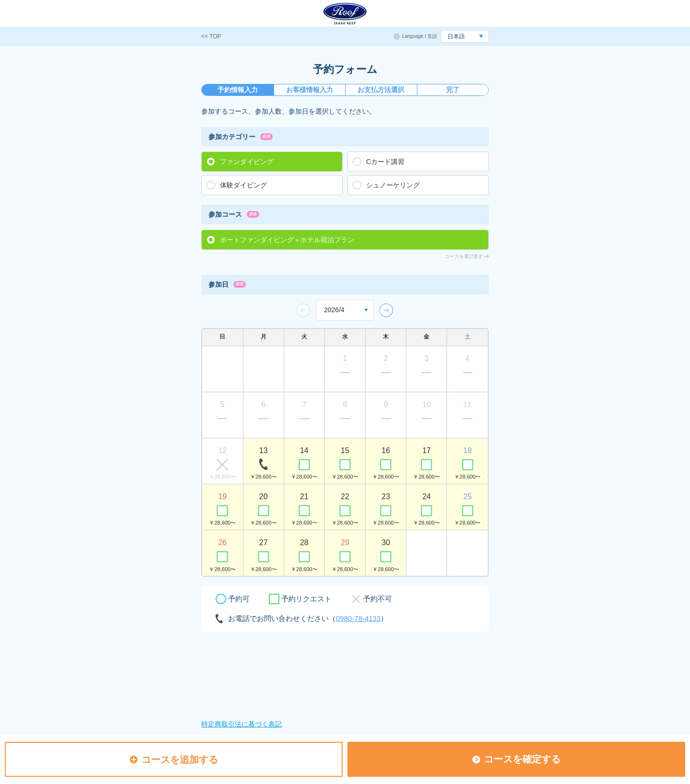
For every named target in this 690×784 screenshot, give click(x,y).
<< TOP (211, 36)
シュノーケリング (393, 185)
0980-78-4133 (358, 618)
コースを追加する (174, 760)
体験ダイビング (243, 185)
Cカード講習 (385, 162)
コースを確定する (517, 759)
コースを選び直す (464, 256)
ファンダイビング (247, 162)
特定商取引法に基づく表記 (241, 724)
